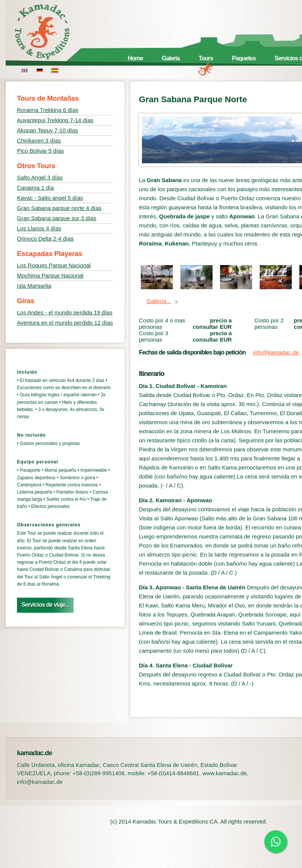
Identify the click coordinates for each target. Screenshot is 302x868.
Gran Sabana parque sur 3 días (57, 218)
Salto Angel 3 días (40, 177)
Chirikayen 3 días (39, 140)
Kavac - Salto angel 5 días (50, 198)
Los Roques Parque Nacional (54, 265)
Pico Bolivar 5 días (40, 151)
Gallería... (159, 301)
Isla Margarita (34, 286)
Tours (206, 58)
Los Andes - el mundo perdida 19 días (65, 312)
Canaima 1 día (35, 188)
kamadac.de (53, 32)
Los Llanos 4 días (39, 228)
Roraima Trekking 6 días (48, 110)
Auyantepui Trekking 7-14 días (55, 120)
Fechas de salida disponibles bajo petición (192, 352)
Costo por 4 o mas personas (162, 324)
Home (135, 58)
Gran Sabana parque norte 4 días (59, 208)
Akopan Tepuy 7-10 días (48, 130)
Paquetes (244, 58)
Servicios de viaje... (45, 605)
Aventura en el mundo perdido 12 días (65, 323)
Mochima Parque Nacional (50, 275)
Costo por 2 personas (269, 324)
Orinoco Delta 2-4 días (45, 238)
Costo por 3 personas (154, 336)
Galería (171, 58)
